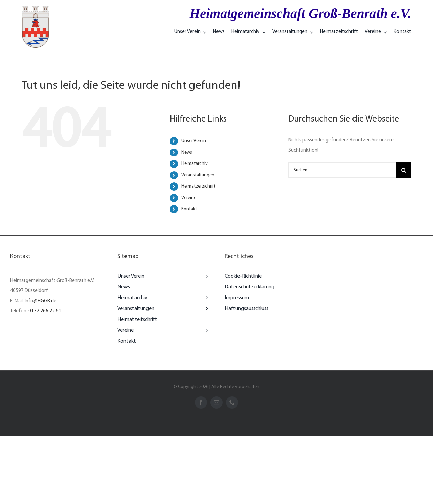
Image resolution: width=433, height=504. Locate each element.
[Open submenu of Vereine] (205, 330)
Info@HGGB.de (41, 301)
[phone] (232, 402)
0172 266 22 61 (45, 311)
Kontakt (189, 209)
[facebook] (201, 402)
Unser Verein (194, 141)
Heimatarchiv (195, 164)
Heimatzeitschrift (198, 186)
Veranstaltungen (198, 175)
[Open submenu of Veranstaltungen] (205, 309)
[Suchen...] (342, 170)
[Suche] (404, 170)
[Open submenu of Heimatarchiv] (205, 298)
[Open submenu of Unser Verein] (205, 276)
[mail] (216, 402)
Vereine (189, 198)
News (187, 152)
